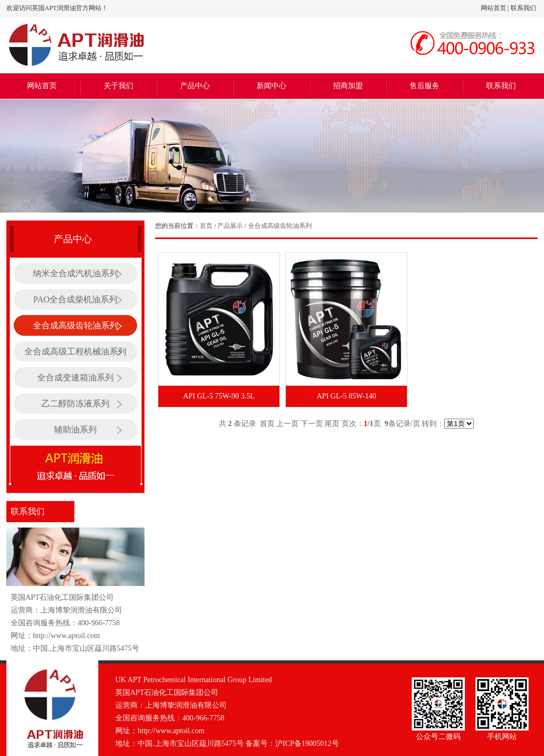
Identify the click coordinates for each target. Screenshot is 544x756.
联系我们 (523, 8)
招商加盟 (348, 86)
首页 (206, 226)
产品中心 (195, 86)
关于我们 (118, 86)
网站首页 (494, 8)
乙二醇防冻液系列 (75, 404)
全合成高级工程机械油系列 (75, 351)
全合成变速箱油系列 (75, 377)
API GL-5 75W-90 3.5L (219, 396)
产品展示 (230, 226)
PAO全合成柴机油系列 (76, 299)
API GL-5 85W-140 (346, 396)
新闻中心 (271, 86)
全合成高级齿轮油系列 (75, 325)
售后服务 (424, 86)
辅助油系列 (75, 430)
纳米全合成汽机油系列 (75, 273)
